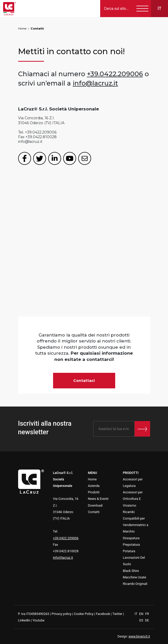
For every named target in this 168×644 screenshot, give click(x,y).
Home (22, 29)
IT (136, 614)
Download (95, 505)
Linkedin (24, 620)
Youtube (39, 620)
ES (142, 620)
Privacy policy (61, 614)
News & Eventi (98, 499)
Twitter (117, 614)
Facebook (103, 614)
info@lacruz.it (95, 83)
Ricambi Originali (135, 584)
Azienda (94, 486)
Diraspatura (131, 538)
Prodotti (94, 492)
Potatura (129, 551)
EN (141, 614)
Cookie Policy (84, 614)
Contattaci (84, 381)
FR (147, 614)
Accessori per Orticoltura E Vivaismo (133, 499)
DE (147, 620)
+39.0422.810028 (41, 137)
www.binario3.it (139, 636)
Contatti (37, 29)
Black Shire (131, 571)
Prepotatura (132, 545)
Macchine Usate (135, 577)
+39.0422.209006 (115, 74)
